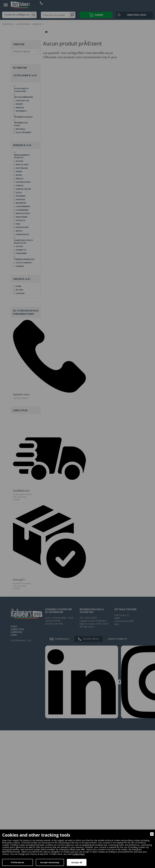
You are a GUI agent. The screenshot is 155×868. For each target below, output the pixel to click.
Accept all (77, 862)
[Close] (152, 834)
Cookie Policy (78, 854)
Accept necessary (50, 862)
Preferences (18, 862)
